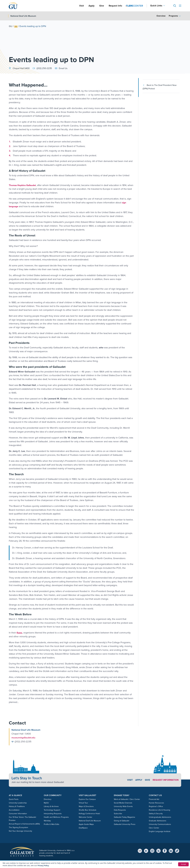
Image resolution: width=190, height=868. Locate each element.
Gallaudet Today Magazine (124, 817)
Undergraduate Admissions (160, 817)
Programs (173, 16)
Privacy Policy (44, 865)
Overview (161, 16)
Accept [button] (183, 864)
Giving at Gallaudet (122, 821)
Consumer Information (18, 813)
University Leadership (18, 803)
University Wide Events (123, 806)
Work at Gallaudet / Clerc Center (127, 799)
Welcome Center (85, 817)
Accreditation (14, 810)
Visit (81, 6)
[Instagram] (152, 851)
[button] (174, 6)
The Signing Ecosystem (18, 827)
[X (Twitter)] (158, 851)
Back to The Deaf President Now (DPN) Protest (160, 87)
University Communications (160, 824)
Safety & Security (156, 813)
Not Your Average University (20, 831)
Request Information (165, 780)
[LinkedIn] (171, 851)
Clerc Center (154, 828)
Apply (92, 6)
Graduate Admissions (158, 821)
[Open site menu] (180, 6)
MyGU (46, 803)
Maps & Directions (86, 806)
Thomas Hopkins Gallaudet (23, 185)
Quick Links (156, 6)
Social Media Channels (123, 803)
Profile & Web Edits (52, 824)
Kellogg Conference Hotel (89, 813)
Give (102, 6)
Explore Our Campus (87, 799)
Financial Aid (154, 799)
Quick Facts (14, 799)
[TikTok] (177, 851)
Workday (47, 821)
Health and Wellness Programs (56, 817)
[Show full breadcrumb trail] (16, 27)
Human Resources (156, 803)
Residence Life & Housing (159, 810)
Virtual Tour (83, 803)
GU (11, 26)
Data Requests (120, 810)
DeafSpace (83, 828)
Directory (48, 799)
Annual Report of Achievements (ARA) (24, 824)
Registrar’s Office (156, 806)
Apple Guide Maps (86, 824)
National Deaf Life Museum (90, 821)
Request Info (115, 6)
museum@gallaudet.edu (24, 737)
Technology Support (52, 810)
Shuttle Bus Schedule (88, 810)
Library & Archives (51, 806)
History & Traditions (17, 806)
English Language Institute (160, 831)
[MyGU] (140, 851)
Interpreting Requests (53, 813)
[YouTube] (146, 851)
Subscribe (118, 813)
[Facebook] (165, 851)
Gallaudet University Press (125, 824)
